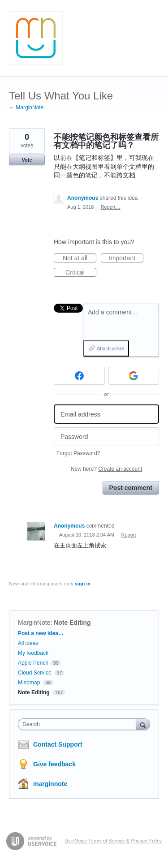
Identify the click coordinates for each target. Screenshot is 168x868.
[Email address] (106, 414)
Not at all (80, 258)
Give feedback (54, 764)
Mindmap (29, 683)
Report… (111, 207)
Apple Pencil (33, 663)
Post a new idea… (41, 633)
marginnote (50, 784)
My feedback (33, 653)
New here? (106, 469)
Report (128, 535)
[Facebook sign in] (79, 376)
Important (126, 258)
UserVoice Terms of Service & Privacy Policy (113, 841)
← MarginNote (26, 107)
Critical (81, 273)
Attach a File (110, 348)
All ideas (28, 643)
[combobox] (79, 724)
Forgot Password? (78, 453)
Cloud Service (35, 673)
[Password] (106, 437)
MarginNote (34, 623)
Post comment (131, 488)
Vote (27, 160)
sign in (83, 584)
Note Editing (72, 623)
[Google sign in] (134, 376)
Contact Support (58, 744)
